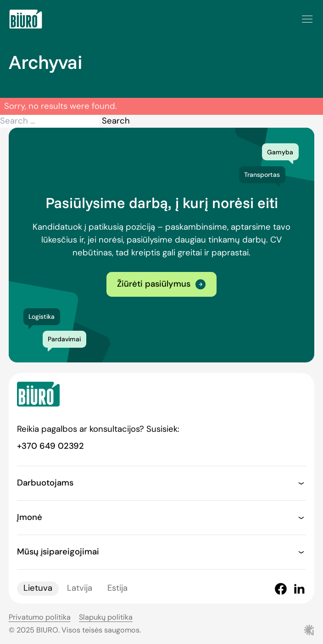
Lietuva (38, 588)
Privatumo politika (40, 617)
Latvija (80, 588)
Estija (117, 588)
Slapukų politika (106, 617)
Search (116, 121)
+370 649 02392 (50, 446)
